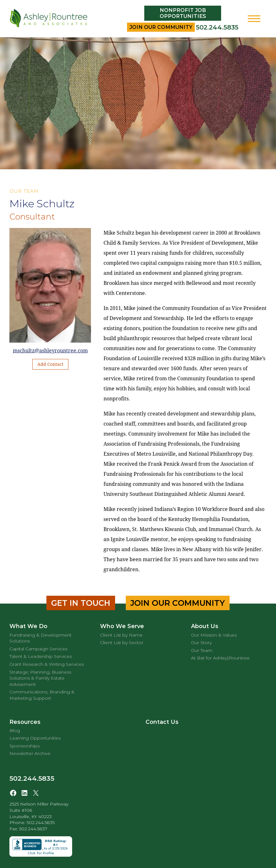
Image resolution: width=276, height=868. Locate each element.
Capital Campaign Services (38, 649)
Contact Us (162, 722)
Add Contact (50, 364)
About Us (205, 626)
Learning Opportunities (35, 738)
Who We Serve (122, 626)
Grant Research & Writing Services (47, 664)
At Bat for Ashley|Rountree (220, 658)
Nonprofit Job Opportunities (183, 13)
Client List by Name (121, 635)
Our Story (201, 643)
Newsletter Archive (30, 753)
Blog (15, 730)
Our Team (202, 650)
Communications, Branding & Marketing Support (42, 695)
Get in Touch (81, 603)
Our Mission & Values (214, 635)
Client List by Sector (122, 643)
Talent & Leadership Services (41, 656)
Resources (25, 722)
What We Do (28, 626)
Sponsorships (24, 746)
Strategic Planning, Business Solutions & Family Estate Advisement (40, 678)
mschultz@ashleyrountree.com (50, 351)
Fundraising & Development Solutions (40, 638)
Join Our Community (161, 27)
